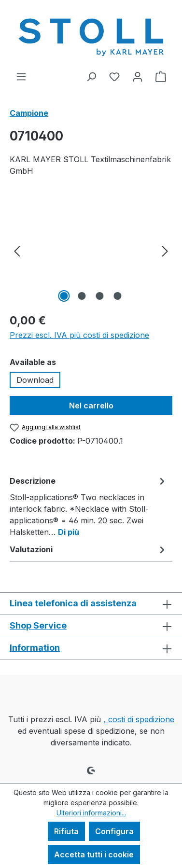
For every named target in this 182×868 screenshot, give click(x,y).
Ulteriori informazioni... (91, 813)
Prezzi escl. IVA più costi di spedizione (79, 335)
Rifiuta (66, 831)
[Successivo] (165, 250)
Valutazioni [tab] (89, 549)
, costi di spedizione (139, 719)
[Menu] (21, 76)
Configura (114, 831)
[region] (91, 250)
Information (35, 648)
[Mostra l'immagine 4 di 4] (118, 296)
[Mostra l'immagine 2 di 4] (82, 296)
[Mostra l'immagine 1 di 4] (64, 296)
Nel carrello (91, 406)
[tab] (89, 506)
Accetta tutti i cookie (94, 854)
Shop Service (38, 625)
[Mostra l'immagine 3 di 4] (100, 296)
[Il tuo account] (138, 76)
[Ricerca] (91, 76)
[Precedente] (17, 250)
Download (35, 380)
